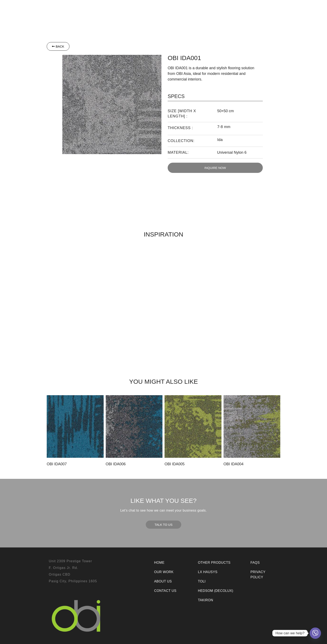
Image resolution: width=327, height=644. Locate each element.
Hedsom (94, 11)
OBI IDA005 (175, 464)
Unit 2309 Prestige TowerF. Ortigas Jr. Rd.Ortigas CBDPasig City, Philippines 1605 (73, 571)
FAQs (255, 563)
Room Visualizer (181, 20)
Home (159, 563)
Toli (141, 11)
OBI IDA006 (116, 464)
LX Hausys (121, 11)
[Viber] (315, 633)
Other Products (188, 11)
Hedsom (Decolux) (216, 591)
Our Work (219, 11)
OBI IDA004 (234, 464)
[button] (94, 11)
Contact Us (267, 11)
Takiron (158, 11)
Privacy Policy (258, 575)
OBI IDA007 (57, 464)
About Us (242, 11)
